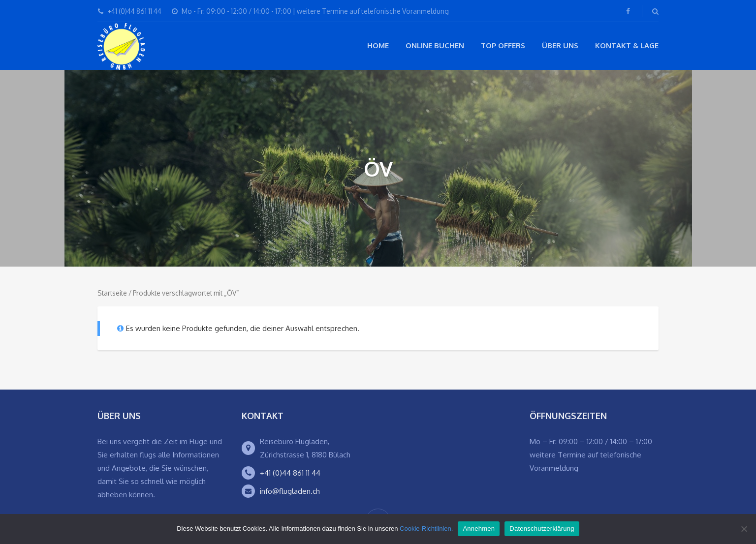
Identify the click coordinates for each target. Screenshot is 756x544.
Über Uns (560, 45)
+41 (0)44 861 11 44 (290, 473)
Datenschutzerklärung (542, 529)
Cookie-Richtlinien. (426, 529)
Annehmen (479, 529)
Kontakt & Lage (627, 45)
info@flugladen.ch (290, 491)
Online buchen (435, 45)
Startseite (112, 293)
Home (378, 45)
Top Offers (503, 45)
